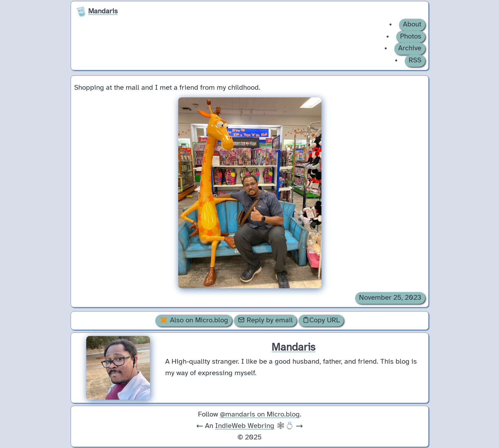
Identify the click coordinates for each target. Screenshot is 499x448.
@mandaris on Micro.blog (260, 415)
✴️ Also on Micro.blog (194, 320)
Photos (411, 37)
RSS (415, 60)
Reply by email (265, 320)
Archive (410, 48)
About (412, 24)
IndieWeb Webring (245, 426)
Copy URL (321, 320)
